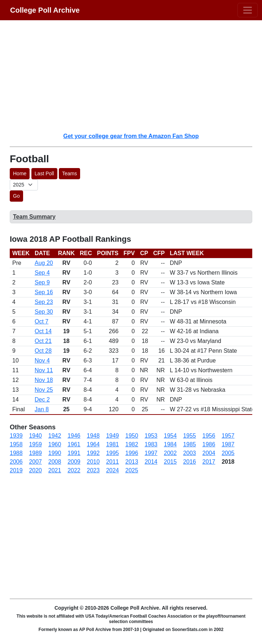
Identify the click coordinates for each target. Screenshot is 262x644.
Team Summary (34, 217)
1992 (93, 453)
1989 (35, 453)
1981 (113, 444)
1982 (132, 444)
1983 (151, 444)
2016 (189, 462)
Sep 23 (44, 302)
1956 (209, 436)
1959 (35, 444)
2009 (74, 462)
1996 (132, 453)
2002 (170, 453)
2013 (132, 462)
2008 (55, 462)
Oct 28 (43, 351)
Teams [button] (69, 173)
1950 (132, 436)
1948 (93, 436)
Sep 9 (42, 282)
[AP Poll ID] (24, 185)
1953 (151, 436)
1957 (228, 436)
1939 (16, 436)
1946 (74, 436)
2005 (228, 453)
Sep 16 (44, 292)
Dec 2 (42, 400)
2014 (151, 462)
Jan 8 (42, 409)
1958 (16, 444)
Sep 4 (42, 273)
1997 (151, 453)
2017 (209, 462)
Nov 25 (44, 390)
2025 (132, 470)
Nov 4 (42, 360)
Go (16, 196)
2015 (170, 462)
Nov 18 (44, 380)
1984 (170, 444)
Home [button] (20, 173)
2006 (16, 462)
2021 (55, 470)
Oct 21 (43, 341)
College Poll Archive (45, 10)
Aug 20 (44, 263)
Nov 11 (44, 370)
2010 (93, 462)
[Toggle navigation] (248, 10)
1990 (55, 453)
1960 (55, 444)
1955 (189, 436)
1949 (113, 436)
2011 (113, 462)
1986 (209, 444)
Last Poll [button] (44, 173)
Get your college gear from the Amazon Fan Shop (131, 136)
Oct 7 (42, 321)
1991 (74, 453)
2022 (74, 470)
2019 (16, 470)
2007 (35, 462)
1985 (189, 444)
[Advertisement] (135, 76)
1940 (35, 436)
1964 (93, 444)
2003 (189, 453)
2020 (35, 470)
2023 (93, 470)
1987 (228, 444)
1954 (170, 436)
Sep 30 (44, 312)
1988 (16, 453)
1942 (55, 436)
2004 (209, 453)
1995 (113, 453)
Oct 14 (43, 331)
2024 (113, 470)
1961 (74, 444)
